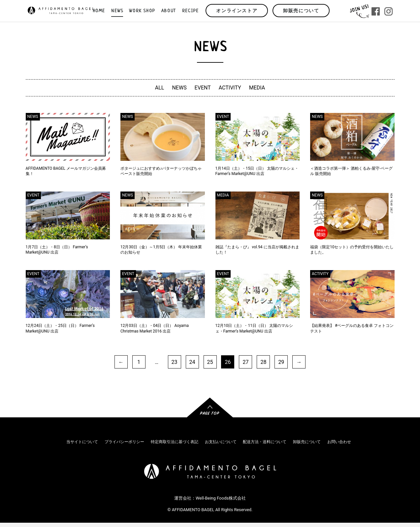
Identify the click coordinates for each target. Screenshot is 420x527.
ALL (160, 88)
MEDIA (257, 88)
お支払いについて (221, 442)
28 (263, 362)
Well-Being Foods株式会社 (221, 498)
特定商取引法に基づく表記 (175, 442)
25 (210, 362)
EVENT (203, 88)
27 (245, 362)
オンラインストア (237, 11)
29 (281, 362)
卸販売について (301, 11)
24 (192, 362)
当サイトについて (82, 442)
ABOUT (169, 11)
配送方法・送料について (265, 442)
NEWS (179, 88)
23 (175, 362)
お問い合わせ (339, 442)
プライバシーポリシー (124, 442)
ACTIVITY (230, 88)
